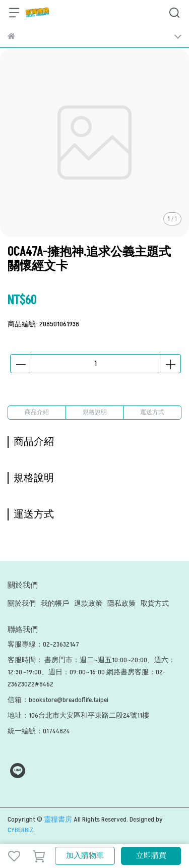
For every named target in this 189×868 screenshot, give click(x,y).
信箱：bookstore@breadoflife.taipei (58, 700)
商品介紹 (37, 412)
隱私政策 (121, 603)
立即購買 (151, 856)
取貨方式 (155, 603)
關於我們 (22, 603)
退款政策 (88, 603)
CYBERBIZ (20, 830)
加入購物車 (85, 856)
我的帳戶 (55, 603)
